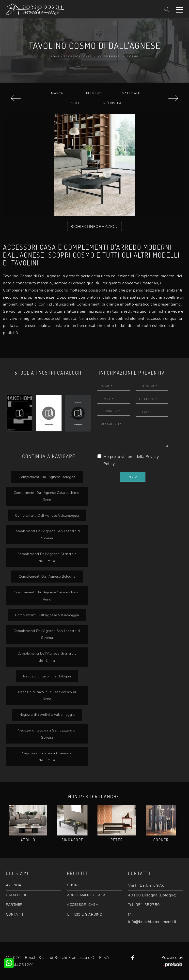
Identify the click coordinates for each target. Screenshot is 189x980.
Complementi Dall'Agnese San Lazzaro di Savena (47, 534)
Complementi (109, 57)
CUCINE (73, 885)
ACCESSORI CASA (83, 905)
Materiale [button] (131, 93)
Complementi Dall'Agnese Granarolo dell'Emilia (47, 557)
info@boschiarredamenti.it (152, 922)
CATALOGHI (16, 895)
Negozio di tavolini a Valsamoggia (47, 715)
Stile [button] (76, 103)
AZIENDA (14, 885)
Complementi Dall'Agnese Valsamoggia (47, 515)
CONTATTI (14, 914)
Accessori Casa (78, 57)
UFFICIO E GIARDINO (85, 914)
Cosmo (133, 57)
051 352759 (148, 905)
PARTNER (14, 905)
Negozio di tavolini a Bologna (47, 676)
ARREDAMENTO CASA (86, 895)
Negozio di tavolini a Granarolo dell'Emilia (47, 757)
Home (55, 57)
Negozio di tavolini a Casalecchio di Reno (47, 695)
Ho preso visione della (131, 460)
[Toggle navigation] (179, 9)
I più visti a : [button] (112, 103)
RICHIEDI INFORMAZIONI (94, 227)
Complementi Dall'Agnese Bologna (47, 477)
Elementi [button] (94, 93)
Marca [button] (57, 93)
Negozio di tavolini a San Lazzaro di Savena (47, 734)
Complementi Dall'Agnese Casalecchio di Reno (47, 496)
